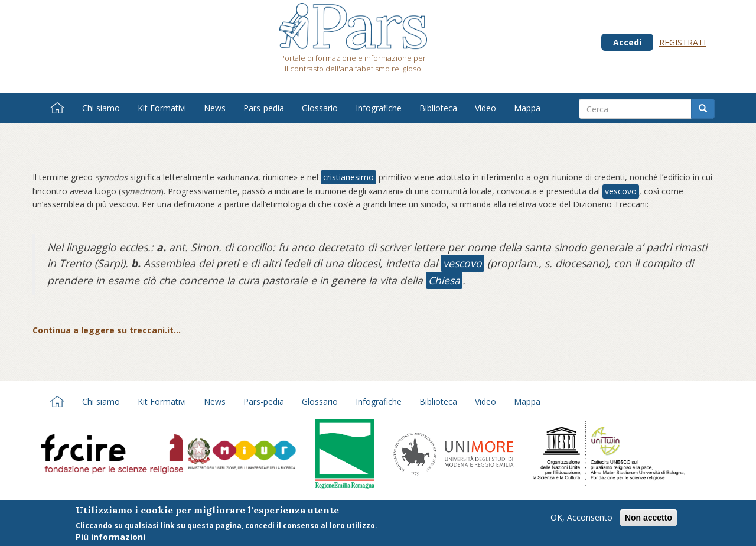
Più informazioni (110, 540)
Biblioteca (438, 108)
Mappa (527, 108)
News (215, 108)
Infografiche (379, 108)
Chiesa (444, 280)
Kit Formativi (162, 108)
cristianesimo (348, 177)
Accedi (627, 42)
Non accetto (649, 520)
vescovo (621, 191)
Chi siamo (101, 108)
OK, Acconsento (581, 520)
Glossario (320, 108)
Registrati (682, 42)
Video (485, 108)
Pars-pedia (264, 108)
